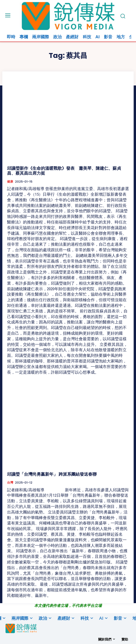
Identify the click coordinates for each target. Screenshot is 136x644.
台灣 (10, 483)
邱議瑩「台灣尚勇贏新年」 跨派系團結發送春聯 (52, 474)
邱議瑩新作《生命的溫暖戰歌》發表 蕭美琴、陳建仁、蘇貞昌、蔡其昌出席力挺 (64, 171)
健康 (10, 182)
